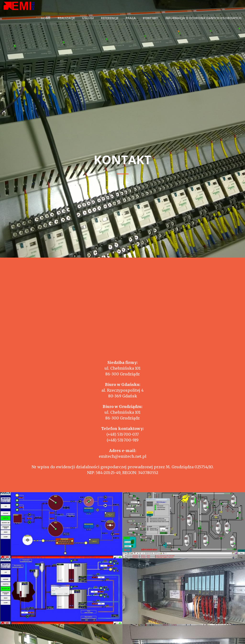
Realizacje (66, 18)
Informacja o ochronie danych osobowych (203, 18)
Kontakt (150, 18)
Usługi (88, 18)
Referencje (110, 18)
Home (46, 18)
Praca (131, 18)
